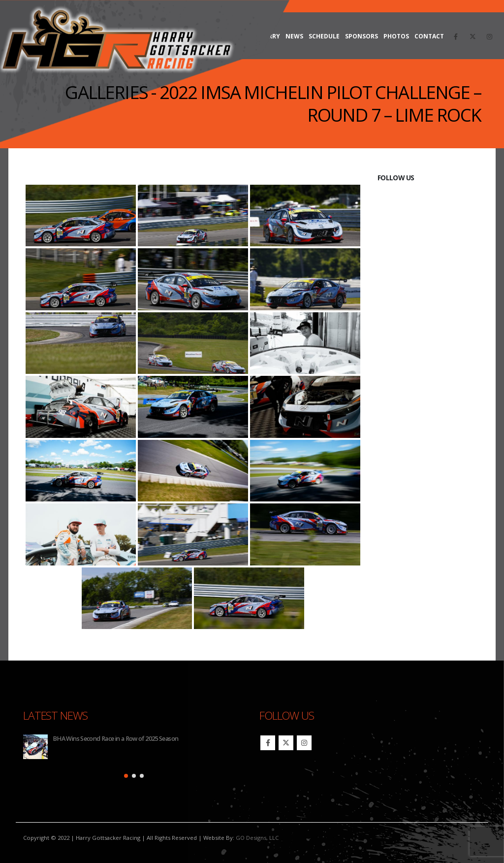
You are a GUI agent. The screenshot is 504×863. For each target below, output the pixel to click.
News (294, 36)
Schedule (324, 36)
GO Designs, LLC (257, 838)
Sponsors (362, 36)
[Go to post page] (35, 747)
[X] (472, 36)
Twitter (286, 743)
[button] (126, 776)
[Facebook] (456, 36)
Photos (396, 36)
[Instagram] (489, 36)
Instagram (304, 743)
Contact (429, 36)
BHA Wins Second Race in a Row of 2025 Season (115, 739)
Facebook (268, 743)
